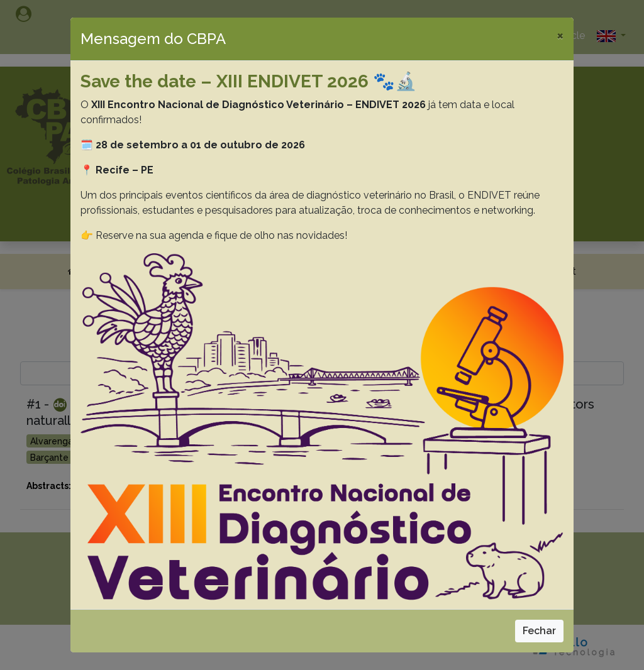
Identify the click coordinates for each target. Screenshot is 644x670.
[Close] (560, 35)
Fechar (539, 631)
